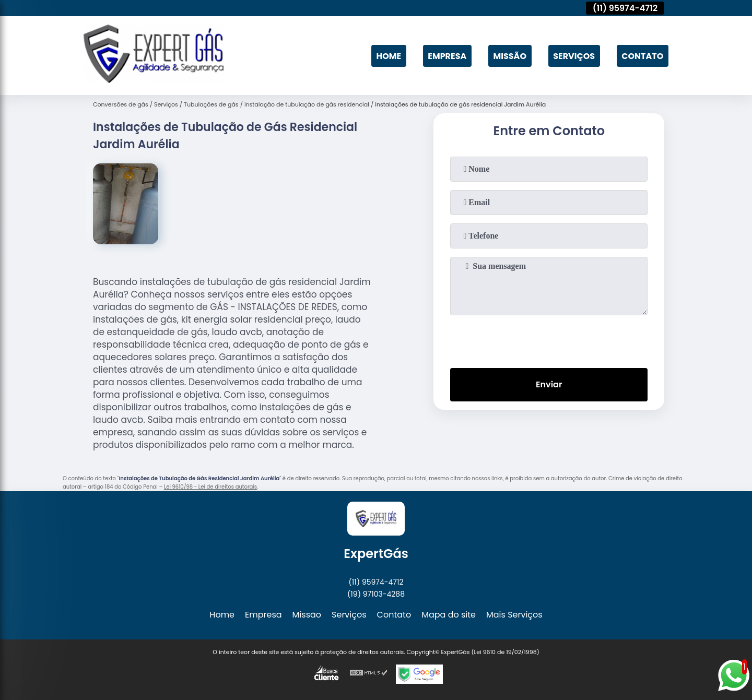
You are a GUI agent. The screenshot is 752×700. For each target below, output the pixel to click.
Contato (642, 56)
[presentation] (549, 339)
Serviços (574, 56)
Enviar (549, 384)
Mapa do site (449, 615)
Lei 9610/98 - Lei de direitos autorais (210, 487)
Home (389, 56)
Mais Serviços (514, 615)
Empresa (447, 56)
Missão (510, 56)
